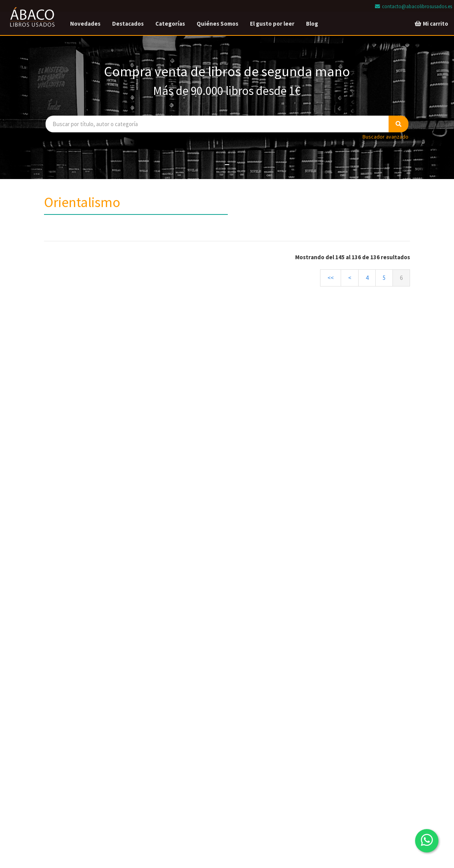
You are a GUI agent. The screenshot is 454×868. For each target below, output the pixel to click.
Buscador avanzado (385, 137)
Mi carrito (431, 24)
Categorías (170, 24)
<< (331, 278)
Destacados (128, 24)
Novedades (85, 24)
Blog (312, 24)
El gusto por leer (272, 24)
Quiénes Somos (217, 24)
